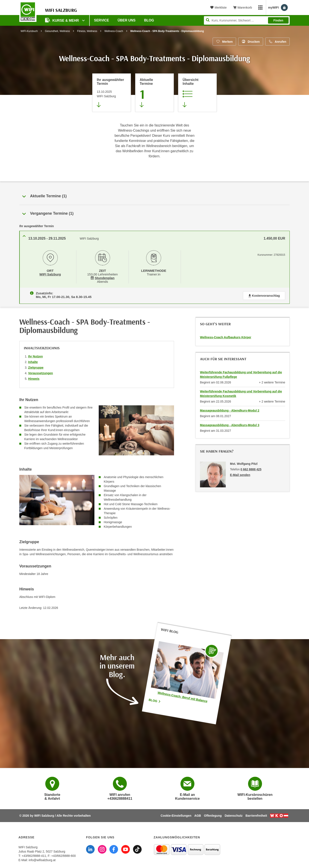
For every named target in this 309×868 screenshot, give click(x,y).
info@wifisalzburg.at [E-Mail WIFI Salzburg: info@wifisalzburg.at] (42, 859)
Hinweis (34, 378)
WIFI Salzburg (50, 274)
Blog (149, 20)
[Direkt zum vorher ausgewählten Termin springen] (112, 93)
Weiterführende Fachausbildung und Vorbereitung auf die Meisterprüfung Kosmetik (241, 393)
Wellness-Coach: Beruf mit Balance (183, 696)
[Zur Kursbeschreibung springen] (197, 93)
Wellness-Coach (114, 31)
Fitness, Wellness (87, 31)
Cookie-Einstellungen (176, 815)
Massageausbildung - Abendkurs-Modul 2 (230, 410)
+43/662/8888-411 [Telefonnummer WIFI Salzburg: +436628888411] (34, 855)
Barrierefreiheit (256, 815)
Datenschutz (234, 815)
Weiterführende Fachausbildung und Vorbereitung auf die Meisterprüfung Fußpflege (241, 374)
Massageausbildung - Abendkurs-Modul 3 (230, 424)
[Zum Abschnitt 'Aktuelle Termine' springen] (154, 93)
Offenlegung (213, 815)
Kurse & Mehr (62, 20)
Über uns (127, 20)
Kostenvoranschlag (264, 295)
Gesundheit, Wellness (57, 31)
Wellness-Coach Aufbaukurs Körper (226, 336)
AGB (198, 815)
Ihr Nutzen (35, 356)
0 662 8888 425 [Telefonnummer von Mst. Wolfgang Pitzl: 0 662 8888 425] (251, 468)
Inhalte (33, 361)
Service (101, 20)
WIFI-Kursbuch (29, 31)
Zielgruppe (36, 367)
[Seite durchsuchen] (247, 20)
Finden (278, 20)
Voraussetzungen (41, 372)
